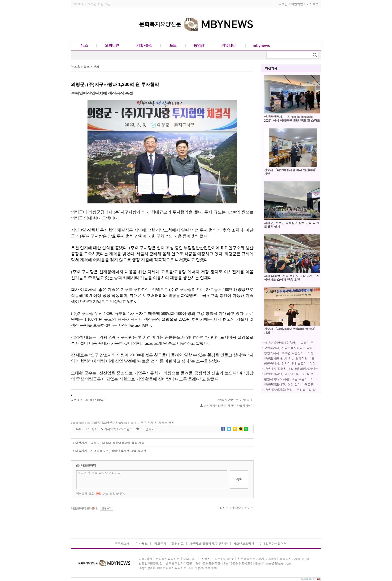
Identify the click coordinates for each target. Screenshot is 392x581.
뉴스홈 (75, 67)
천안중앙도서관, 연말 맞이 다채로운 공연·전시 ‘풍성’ (303, 384)
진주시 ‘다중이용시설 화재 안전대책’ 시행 (291, 172)
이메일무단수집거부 (273, 543)
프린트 (128, 429)
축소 (94, 429)
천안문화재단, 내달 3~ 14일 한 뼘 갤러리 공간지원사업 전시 (305, 374)
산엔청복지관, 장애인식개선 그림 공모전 (118, 451)
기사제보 (312, 4)
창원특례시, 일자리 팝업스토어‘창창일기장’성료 (299, 363)
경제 (96, 67)
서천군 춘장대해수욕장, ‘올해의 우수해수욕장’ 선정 (301, 342)
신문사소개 (122, 543)
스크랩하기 (147, 429)
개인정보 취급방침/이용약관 (208, 543)
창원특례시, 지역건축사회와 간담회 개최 (292, 348)
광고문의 (160, 543)
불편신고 (178, 543)
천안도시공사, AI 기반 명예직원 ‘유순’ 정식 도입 (299, 358)
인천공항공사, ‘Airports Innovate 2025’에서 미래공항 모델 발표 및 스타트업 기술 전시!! (292, 120)
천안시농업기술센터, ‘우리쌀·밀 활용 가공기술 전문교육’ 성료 (309, 389)
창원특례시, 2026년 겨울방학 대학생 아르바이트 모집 (300, 353)
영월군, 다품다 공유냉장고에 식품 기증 (117, 443)
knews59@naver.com (278, 563)
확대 (81, 429)
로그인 (283, 4)
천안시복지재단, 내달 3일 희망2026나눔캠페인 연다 (299, 368)
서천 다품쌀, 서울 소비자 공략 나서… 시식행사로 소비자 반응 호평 (292, 278)
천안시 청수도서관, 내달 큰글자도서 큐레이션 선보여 (300, 379)
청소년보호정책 (244, 543)
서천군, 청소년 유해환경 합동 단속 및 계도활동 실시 (292, 225)
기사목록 (110, 429)
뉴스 (86, 67)
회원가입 (297, 4)
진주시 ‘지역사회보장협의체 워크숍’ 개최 (290, 331)
